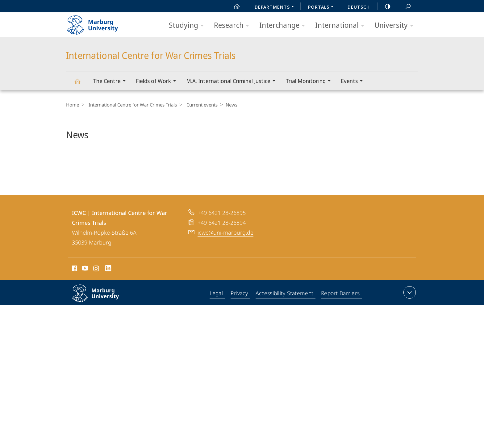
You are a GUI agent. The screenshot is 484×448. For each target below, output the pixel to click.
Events (354, 82)
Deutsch (359, 7)
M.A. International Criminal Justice (233, 82)
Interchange (284, 25)
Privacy (240, 310)
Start (233, 6)
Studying (188, 25)
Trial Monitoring (310, 82)
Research (233, 25)
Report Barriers (340, 310)
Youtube (84, 286)
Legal (217, 310)
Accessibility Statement (285, 310)
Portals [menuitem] (322, 7)
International (342, 25)
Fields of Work (158, 82)
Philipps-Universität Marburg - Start (99, 23)
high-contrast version (384, 6)
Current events (199, 105)
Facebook (74, 286)
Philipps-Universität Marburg (102, 315)
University (396, 25)
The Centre (111, 82)
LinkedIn (108, 286)
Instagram (96, 286)
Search (405, 7)
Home (73, 105)
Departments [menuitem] (276, 7)
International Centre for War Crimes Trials (81, 84)
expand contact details (409, 309)
